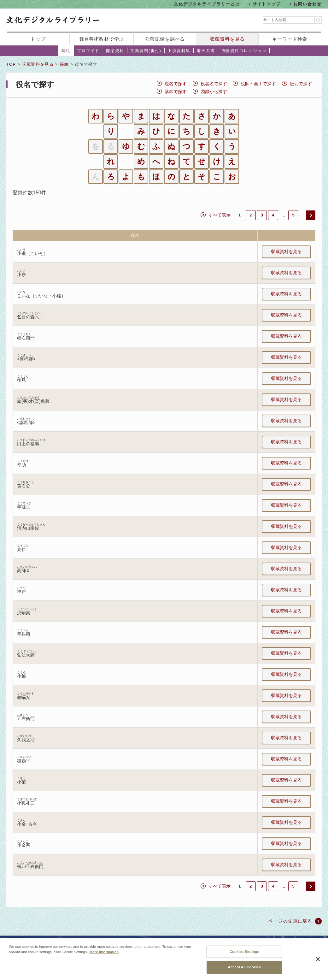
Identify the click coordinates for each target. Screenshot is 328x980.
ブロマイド (88, 51)
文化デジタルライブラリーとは (207, 4)
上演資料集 (179, 51)
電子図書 (206, 51)
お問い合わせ (307, 4)
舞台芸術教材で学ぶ (102, 39)
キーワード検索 (290, 39)
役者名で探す (214, 84)
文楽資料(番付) (146, 51)
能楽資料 (115, 51)
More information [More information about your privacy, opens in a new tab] (104, 955)
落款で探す (176, 92)
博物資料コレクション (244, 51)
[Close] (318, 963)
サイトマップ (267, 4)
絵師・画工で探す (258, 84)
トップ (38, 39)
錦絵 (66, 51)
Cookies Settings (244, 955)
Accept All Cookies (244, 971)
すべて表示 (220, 215)
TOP (11, 64)
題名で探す (176, 84)
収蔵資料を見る (227, 39)
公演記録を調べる (165, 39)
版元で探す (301, 84)
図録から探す (214, 92)
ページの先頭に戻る (290, 921)
